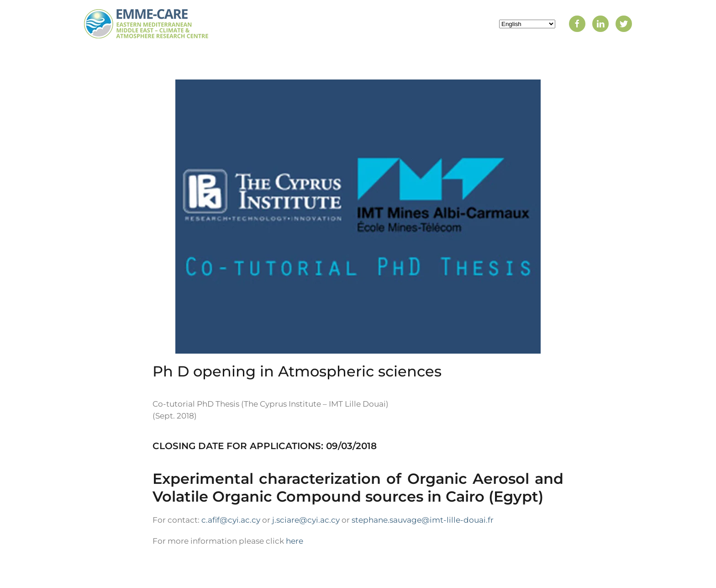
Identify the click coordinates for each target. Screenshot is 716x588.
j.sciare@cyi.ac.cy (306, 520)
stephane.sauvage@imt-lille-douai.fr (423, 520)
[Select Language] (527, 24)
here (295, 541)
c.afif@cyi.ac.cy (231, 520)
